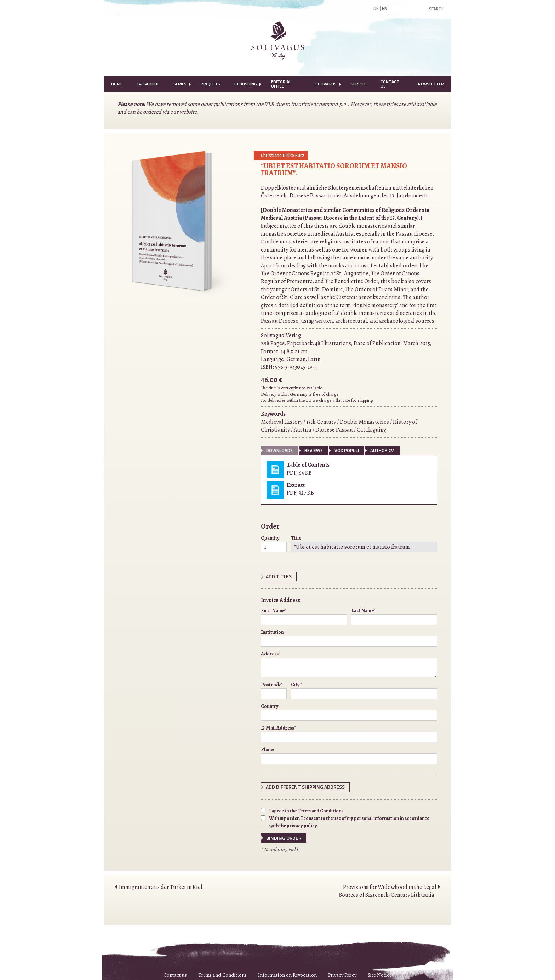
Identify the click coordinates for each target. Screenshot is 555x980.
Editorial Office (281, 84)
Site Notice (380, 973)
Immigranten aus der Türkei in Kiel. (161, 885)
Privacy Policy (342, 973)
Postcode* (274, 689)
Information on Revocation (287, 973)
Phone (349, 754)
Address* (349, 663)
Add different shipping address (301, 786)
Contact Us (390, 84)
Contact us (175, 973)
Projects (210, 84)
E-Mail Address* (349, 733)
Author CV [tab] (382, 450)
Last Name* (394, 615)
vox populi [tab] (347, 450)
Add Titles (277, 576)
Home (117, 84)
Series (180, 84)
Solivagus (326, 84)
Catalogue (148, 84)
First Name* (304, 615)
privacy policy (302, 824)
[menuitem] (117, 84)
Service (359, 84)
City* (364, 689)
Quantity (274, 543)
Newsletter (431, 84)
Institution (349, 637)
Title (364, 543)
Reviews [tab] (314, 450)
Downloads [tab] (279, 450)
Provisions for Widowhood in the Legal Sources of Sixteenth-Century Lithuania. (388, 889)
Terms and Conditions (320, 809)
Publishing (246, 84)
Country (349, 711)
